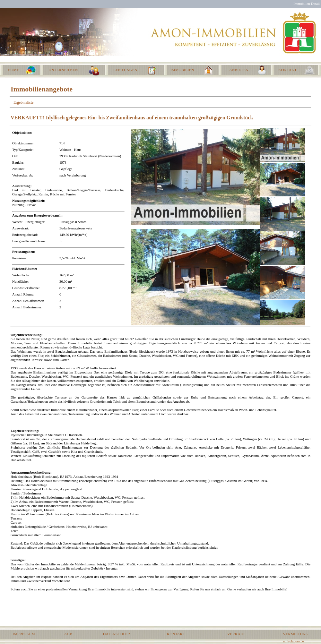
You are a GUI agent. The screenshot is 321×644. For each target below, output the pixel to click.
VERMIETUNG (295, 634)
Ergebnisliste (23, 102)
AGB (68, 634)
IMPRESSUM (24, 634)
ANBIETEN (239, 70)
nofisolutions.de (293, 641)
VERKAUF (236, 634)
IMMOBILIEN (182, 70)
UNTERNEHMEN (63, 70)
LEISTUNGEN (125, 70)
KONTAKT (176, 634)
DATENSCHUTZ (117, 634)
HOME (13, 70)
